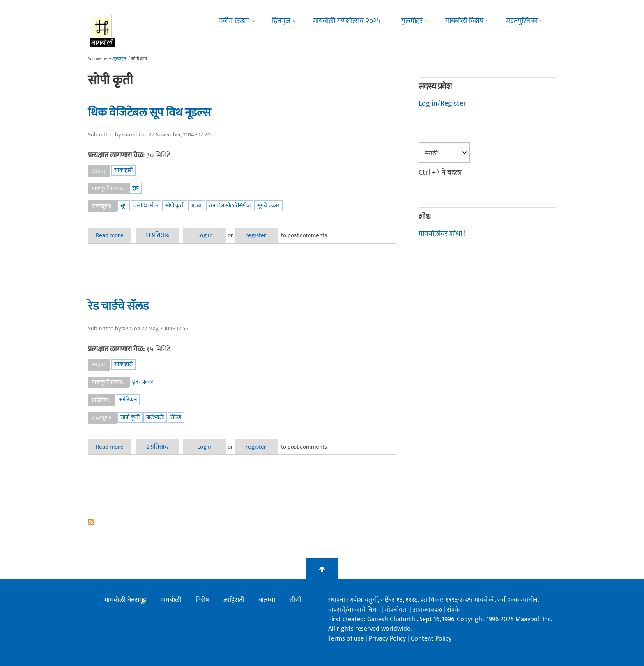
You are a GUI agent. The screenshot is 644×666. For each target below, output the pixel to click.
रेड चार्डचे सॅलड (118, 306)
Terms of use (346, 639)
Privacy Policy (388, 639)
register (256, 235)
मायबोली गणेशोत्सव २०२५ (347, 21)
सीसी (295, 600)
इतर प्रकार (143, 382)
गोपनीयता (397, 610)
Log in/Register (442, 104)
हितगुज (281, 21)
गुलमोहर (412, 21)
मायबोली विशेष (464, 21)
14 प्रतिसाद (157, 235)
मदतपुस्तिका (522, 21)
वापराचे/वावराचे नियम (354, 610)
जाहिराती (234, 600)
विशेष (202, 600)
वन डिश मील (146, 206)
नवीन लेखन (234, 21)
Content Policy (431, 639)
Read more (114, 235)
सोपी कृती (175, 206)
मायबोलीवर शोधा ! (442, 234)
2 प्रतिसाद (157, 447)
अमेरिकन (128, 400)
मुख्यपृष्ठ (120, 59)
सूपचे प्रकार (268, 206)
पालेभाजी (155, 417)
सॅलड (176, 417)
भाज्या (197, 206)
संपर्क (453, 610)
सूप (136, 188)
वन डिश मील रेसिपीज (230, 206)
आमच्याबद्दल (428, 610)
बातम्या (267, 600)
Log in (205, 235)
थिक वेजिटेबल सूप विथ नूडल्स (149, 113)
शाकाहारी (123, 170)
